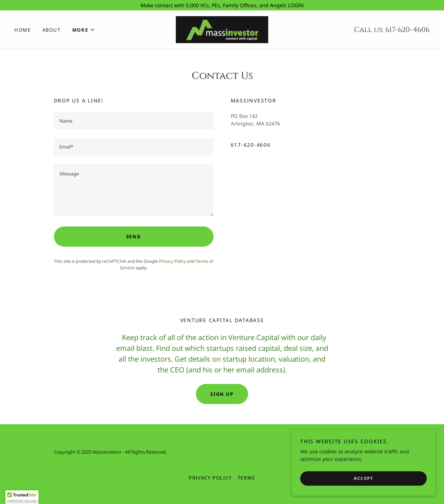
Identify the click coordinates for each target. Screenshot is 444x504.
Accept (363, 478)
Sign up (222, 394)
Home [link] (23, 30)
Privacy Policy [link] (172, 261)
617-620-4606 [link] (408, 30)
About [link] (52, 30)
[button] (84, 30)
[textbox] (134, 121)
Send (134, 237)
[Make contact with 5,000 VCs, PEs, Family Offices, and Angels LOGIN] (222, 5)
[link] (222, 29)
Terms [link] (246, 478)
